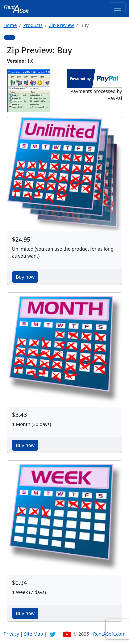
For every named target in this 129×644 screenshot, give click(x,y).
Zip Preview (61, 25)
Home (10, 25)
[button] (10, 37)
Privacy (11, 634)
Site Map (33, 634)
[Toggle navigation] (117, 8)
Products (33, 25)
